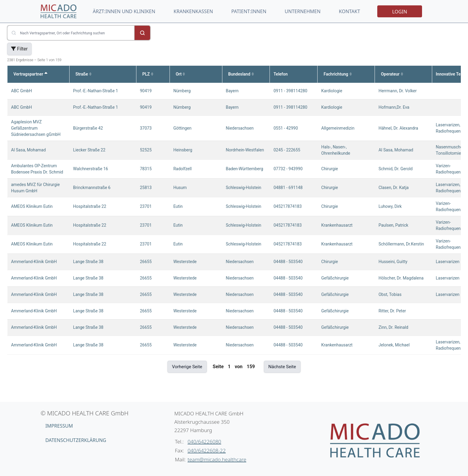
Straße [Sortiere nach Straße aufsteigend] (83, 74)
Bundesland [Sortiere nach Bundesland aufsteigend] (241, 74)
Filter (19, 49)
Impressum (59, 426)
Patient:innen (249, 11)
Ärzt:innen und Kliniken (124, 11)
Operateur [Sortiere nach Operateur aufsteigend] (392, 74)
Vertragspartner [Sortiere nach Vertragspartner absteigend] (30, 74)
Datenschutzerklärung (76, 440)
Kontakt (349, 11)
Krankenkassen (193, 11)
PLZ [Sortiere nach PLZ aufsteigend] (148, 74)
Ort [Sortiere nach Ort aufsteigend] (180, 74)
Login (400, 12)
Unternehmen (303, 11)
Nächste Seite (282, 367)
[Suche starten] (142, 33)
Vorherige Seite (187, 367)
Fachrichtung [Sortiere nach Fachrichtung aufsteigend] (337, 74)
